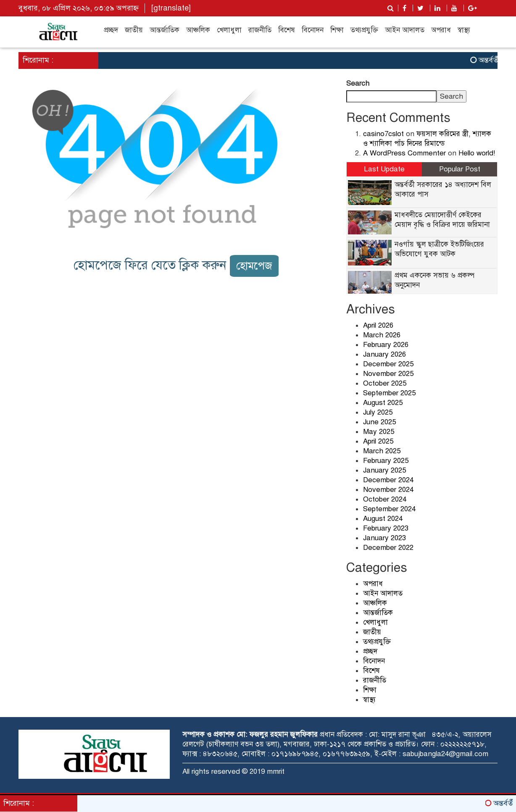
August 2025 (383, 403)
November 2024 (388, 490)
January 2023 (384, 538)
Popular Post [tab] (460, 169)
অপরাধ (441, 30)
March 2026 (382, 335)
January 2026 (384, 354)
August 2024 (383, 519)
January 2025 (384, 470)
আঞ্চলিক (198, 30)
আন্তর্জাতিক (165, 30)
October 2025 (385, 383)
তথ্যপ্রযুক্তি (364, 30)
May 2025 (379, 432)
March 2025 (382, 451)
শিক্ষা (337, 30)
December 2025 (388, 364)
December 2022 (388, 548)
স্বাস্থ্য (464, 30)
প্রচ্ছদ (111, 30)
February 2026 (386, 345)
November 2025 (388, 374)
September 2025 (389, 393)
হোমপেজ (254, 266)
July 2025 (378, 412)
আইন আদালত (405, 30)
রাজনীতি (260, 30)
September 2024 (389, 509)
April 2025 (378, 441)
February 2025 (386, 461)
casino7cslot (383, 134)
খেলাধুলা (229, 30)
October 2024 (385, 499)
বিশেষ (287, 30)
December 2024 (388, 480)
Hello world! (477, 153)
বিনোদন (313, 30)
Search (358, 83)
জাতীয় (134, 30)
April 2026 (378, 325)
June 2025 (379, 422)
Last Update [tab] (384, 169)
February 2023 (386, 528)
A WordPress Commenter (404, 153)
